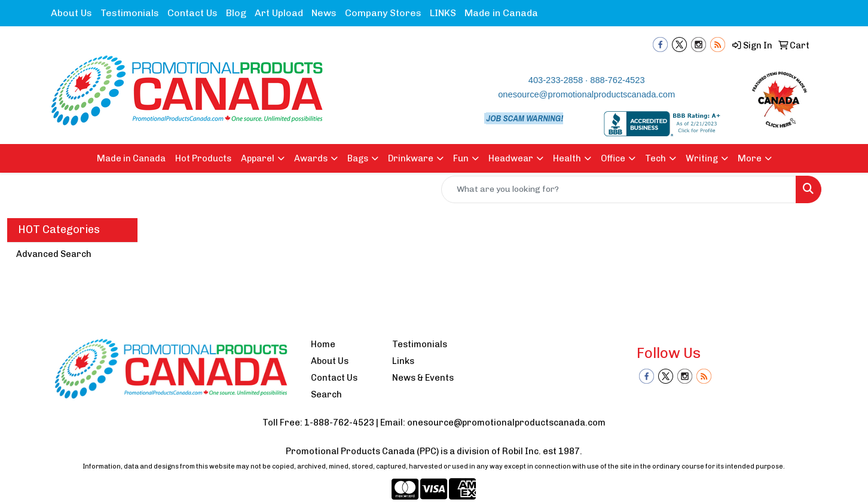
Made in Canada (501, 13)
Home (323, 344)
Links (403, 361)
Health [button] (567, 158)
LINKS (443, 13)
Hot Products (203, 158)
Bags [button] (358, 158)
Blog (236, 13)
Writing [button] (702, 158)
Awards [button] (311, 158)
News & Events (423, 378)
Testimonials (130, 13)
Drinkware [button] (411, 158)
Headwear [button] (511, 158)
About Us (71, 13)
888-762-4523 (617, 80)
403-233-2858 (556, 80)
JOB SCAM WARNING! (525, 118)
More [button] (750, 158)
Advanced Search (54, 254)
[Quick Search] (619, 189)
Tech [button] (655, 158)
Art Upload (279, 13)
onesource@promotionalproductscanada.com (586, 94)
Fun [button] (461, 158)
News (324, 13)
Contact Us (192, 13)
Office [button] (613, 158)
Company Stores (383, 13)
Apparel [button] (258, 158)
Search (326, 394)
